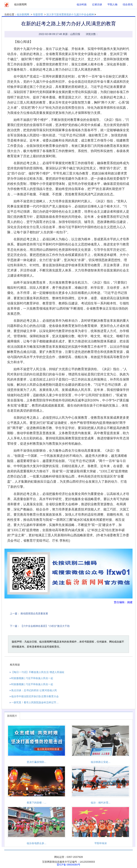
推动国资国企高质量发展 (34, 613)
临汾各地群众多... (37, 843)
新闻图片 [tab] (12, 716)
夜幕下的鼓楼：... (37, 803)
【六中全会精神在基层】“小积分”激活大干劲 (45, 626)
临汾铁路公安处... (101, 762)
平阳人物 (112, 4)
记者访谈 (97, 4)
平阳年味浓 (101, 843)
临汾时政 (82, 4)
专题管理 (38, 14)
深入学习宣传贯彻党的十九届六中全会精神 (70, 14)
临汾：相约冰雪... (101, 803)
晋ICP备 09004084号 (68, 865)
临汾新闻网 (23, 14)
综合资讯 (128, 4)
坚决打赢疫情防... (37, 762)
